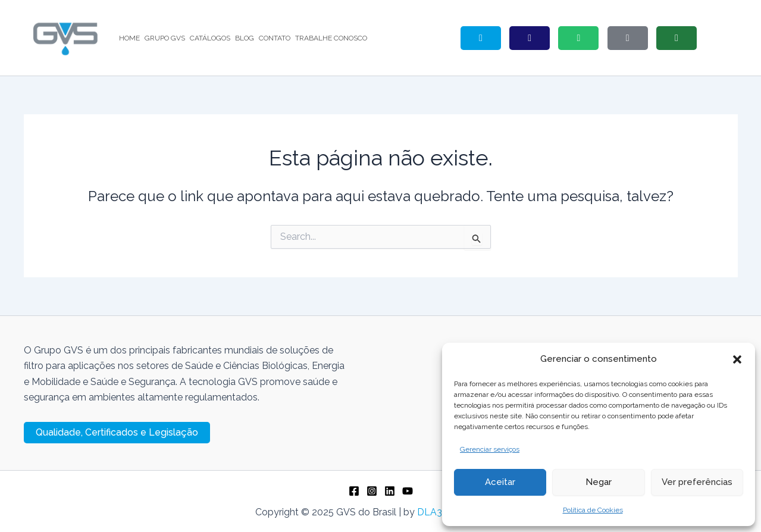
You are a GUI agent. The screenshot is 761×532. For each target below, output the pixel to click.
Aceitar (500, 482)
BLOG (245, 38)
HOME (129, 38)
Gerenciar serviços (490, 449)
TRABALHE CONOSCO (331, 38)
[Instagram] (372, 491)
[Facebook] (354, 491)
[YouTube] (408, 491)
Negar (599, 482)
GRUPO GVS (165, 38)
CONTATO (275, 38)
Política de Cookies (593, 510)
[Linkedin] (390, 491)
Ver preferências (697, 482)
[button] (737, 359)
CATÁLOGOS (210, 38)
